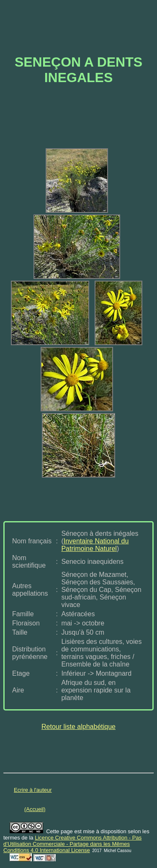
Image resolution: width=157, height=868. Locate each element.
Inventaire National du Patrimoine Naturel (95, 545)
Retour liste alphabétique (78, 727)
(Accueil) (35, 809)
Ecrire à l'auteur (33, 790)
